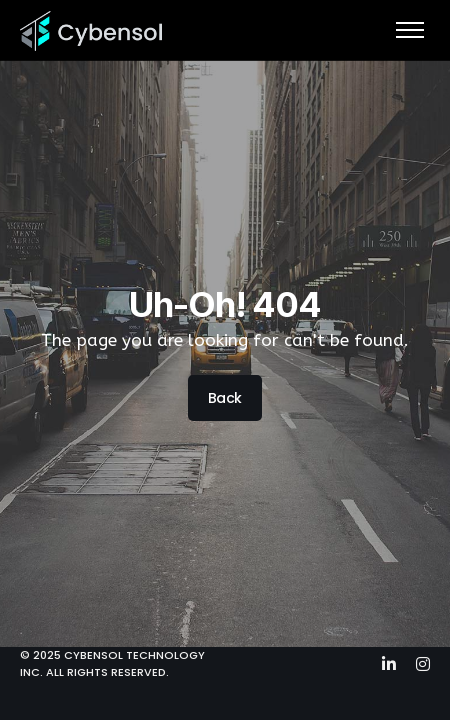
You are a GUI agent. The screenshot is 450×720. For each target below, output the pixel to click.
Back (225, 399)
